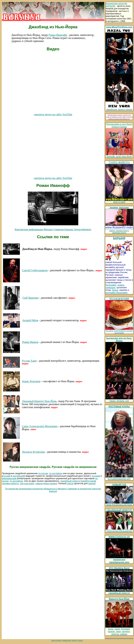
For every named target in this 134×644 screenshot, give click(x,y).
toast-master (50, 483)
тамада (39, 483)
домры (121, 285)
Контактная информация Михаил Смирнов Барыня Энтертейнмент (53, 229)
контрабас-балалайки (116, 293)
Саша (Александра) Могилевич (40, 426)
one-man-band (27, 483)
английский (19, 476)
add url (74, 640)
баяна (115, 290)
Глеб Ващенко (30, 298)
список (70, 483)
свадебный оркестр (70, 481)
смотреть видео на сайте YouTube (53, 114)
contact (80, 640)
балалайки (111, 285)
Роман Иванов (30, 342)
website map (66, 640)
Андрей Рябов (30, 320)
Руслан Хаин (29, 361)
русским (96, 476)
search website (56, 640)
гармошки (110, 287)
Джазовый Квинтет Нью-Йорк (39, 401)
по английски (56, 473)
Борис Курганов (31, 381)
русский (6, 476)
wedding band (88, 481)
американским (9, 478)
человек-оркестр (10, 483)
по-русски (43, 473)
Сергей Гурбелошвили (35, 270)
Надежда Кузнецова (33, 452)
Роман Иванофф (58, 35)
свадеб (92, 483)
